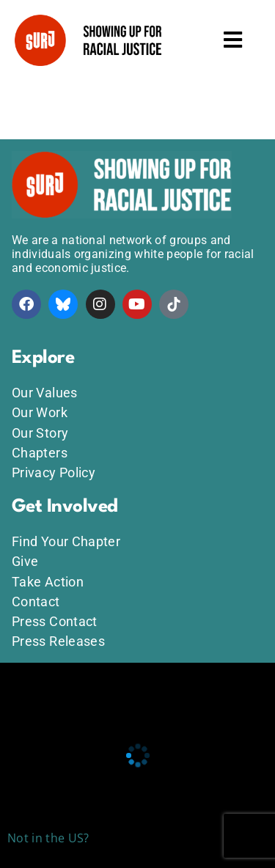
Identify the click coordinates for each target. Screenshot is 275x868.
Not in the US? (48, 838)
